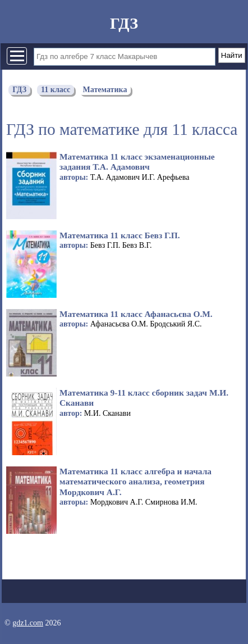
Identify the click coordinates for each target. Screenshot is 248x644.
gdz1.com (28, 623)
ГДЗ (124, 23)
